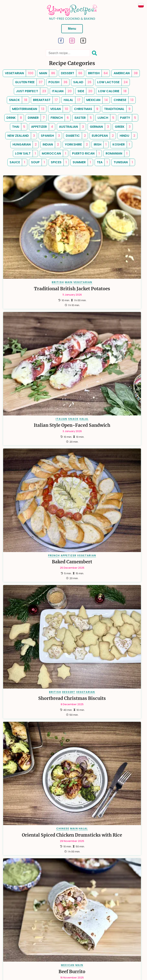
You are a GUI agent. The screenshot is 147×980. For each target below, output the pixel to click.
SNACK (109, 228)
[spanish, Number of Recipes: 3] (50, 136)
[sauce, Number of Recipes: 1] (17, 162)
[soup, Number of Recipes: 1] (38, 162)
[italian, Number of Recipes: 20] (62, 91)
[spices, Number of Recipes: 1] (59, 162)
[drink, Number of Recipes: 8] (14, 118)
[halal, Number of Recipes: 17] (72, 100)
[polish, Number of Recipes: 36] (58, 82)
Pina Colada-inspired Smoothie (36, 501)
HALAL (120, 228)
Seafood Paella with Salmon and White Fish (108, 852)
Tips (21, 934)
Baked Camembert (36, 323)
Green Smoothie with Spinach (36, 677)
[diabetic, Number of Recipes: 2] (76, 136)
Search (61, 934)
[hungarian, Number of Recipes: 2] (25, 145)
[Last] (94, 887)
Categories (35, 934)
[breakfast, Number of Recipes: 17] (45, 100)
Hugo (62, 960)
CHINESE (27, 404)
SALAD (125, 756)
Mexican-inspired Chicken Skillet (108, 501)
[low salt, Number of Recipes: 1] (25, 154)
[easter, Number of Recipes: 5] (83, 118)
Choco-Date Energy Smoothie (36, 589)
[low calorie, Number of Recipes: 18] (112, 91)
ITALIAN (97, 228)
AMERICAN (21, 580)
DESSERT (105, 316)
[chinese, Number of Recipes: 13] (124, 100)
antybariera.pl (107, 968)
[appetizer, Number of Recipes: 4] (42, 127)
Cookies (126, 934)
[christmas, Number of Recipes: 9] (86, 109)
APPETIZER (33, 316)
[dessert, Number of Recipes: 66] (72, 73)
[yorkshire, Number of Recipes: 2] (76, 145)
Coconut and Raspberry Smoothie (108, 589)
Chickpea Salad (108, 766)
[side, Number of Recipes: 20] (85, 91)
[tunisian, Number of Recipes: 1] (123, 162)
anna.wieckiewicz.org (65, 964)
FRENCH (18, 316)
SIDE (116, 756)
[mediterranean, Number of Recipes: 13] (28, 109)
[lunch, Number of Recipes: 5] (106, 118)
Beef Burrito (108, 411)
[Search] (94, 53)
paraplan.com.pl (91, 964)
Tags (49, 934)
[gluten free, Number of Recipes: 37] (29, 82)
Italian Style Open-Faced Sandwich (108, 237)
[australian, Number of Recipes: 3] (71, 127)
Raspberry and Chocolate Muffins (36, 852)
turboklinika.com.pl (114, 964)
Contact (78, 939)
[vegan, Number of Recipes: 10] (59, 109)
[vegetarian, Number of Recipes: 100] (19, 73)
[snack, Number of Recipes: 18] (18, 100)
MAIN (33, 228)
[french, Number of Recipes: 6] (60, 118)
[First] (50, 887)
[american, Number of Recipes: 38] (126, 73)
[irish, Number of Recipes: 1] (100, 145)
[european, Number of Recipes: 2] (103, 136)
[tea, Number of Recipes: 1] (102, 162)
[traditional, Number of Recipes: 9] (117, 109)
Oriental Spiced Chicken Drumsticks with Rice (36, 413)
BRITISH (22, 228)
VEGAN (108, 760)
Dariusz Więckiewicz (90, 960)
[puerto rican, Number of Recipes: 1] (86, 154)
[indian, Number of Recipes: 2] (51, 145)
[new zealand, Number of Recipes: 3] (21, 136)
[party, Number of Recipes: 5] (128, 118)
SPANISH (99, 843)
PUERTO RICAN (21, 492)
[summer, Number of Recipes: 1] (82, 162)
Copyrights (61, 939)
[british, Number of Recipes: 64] (98, 73)
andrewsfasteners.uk (56, 968)
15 (81, 887)
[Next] (87, 887)
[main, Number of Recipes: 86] (47, 73)
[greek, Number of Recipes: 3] (123, 127)
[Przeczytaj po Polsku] (141, 5)
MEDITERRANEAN (99, 756)
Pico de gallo (36, 763)
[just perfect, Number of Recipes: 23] (31, 91)
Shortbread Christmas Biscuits (108, 325)
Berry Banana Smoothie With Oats (108, 677)
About (10, 934)
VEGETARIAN (47, 228)
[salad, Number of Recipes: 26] (82, 82)
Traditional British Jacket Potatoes (36, 237)
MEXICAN (104, 404)
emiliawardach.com (84, 968)
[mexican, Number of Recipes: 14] (97, 100)
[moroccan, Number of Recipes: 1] (54, 154)
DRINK (38, 492)
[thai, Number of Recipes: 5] (19, 127)
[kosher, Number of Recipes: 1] (121, 145)
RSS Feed (95, 934)
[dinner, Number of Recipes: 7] (36, 118)
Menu (72, 29)
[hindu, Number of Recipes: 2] (127, 136)
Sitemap (111, 934)
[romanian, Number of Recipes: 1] (117, 154)
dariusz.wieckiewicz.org (36, 964)
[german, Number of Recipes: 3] (99, 127)
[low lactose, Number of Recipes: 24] (112, 82)
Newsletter (77, 934)
